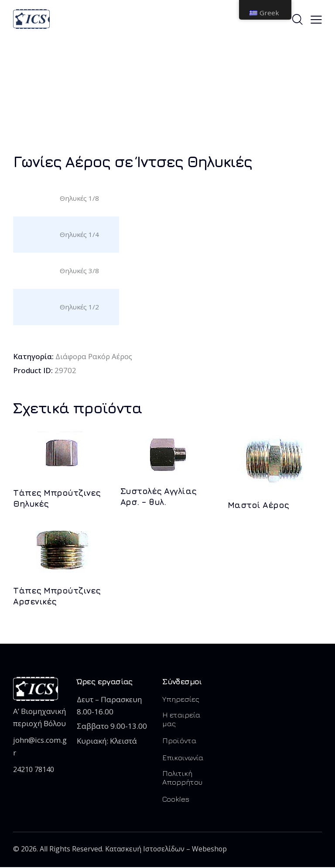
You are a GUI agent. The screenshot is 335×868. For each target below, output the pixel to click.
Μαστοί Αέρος (258, 505)
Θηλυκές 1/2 (79, 307)
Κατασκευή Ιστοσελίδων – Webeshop (167, 850)
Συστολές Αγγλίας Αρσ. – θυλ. (159, 497)
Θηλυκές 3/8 (79, 271)
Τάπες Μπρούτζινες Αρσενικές (57, 596)
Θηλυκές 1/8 (79, 198)
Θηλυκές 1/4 (79, 234)
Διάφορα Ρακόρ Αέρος (94, 356)
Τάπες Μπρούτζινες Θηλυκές (57, 499)
